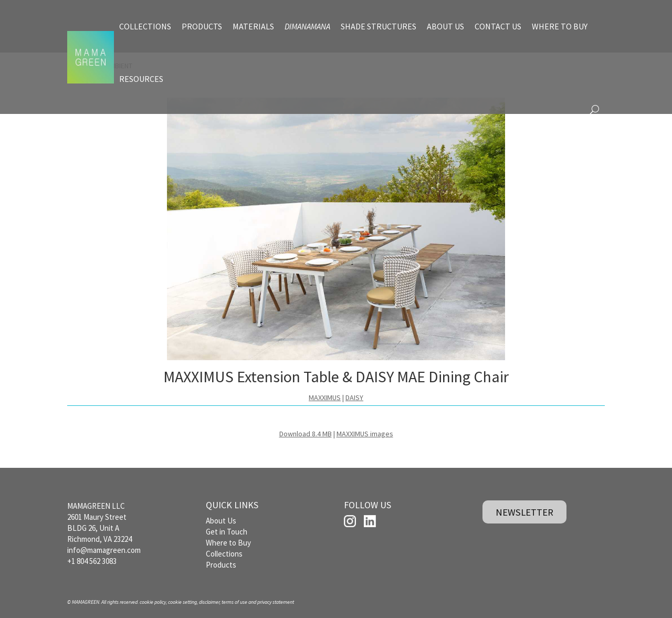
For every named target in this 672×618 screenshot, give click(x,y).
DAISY (354, 397)
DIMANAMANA (307, 26)
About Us (221, 521)
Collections (224, 554)
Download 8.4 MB (306, 434)
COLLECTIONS (145, 26)
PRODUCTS (202, 26)
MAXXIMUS (325, 397)
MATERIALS (253, 26)
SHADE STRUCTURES (379, 26)
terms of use (234, 602)
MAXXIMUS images (365, 434)
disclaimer (209, 602)
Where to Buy (228, 543)
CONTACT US (498, 26)
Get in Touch (227, 532)
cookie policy (153, 602)
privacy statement (276, 602)
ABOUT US (445, 26)
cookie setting (182, 602)
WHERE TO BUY (560, 26)
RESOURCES (141, 79)
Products (221, 565)
